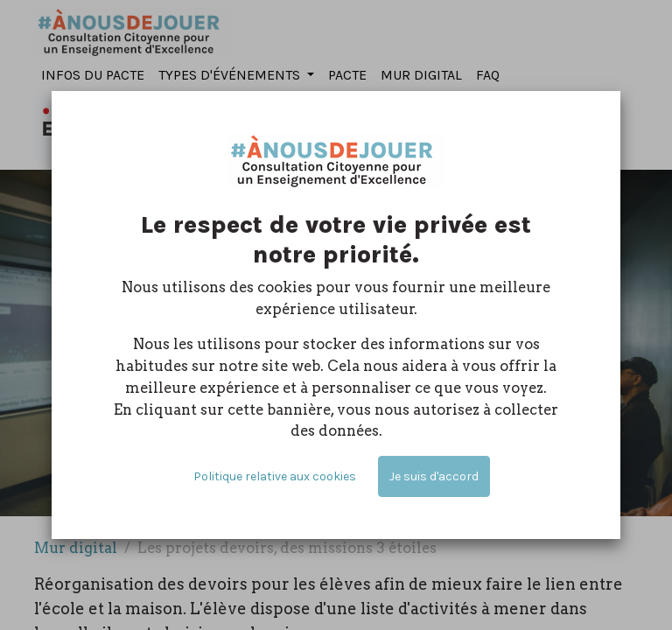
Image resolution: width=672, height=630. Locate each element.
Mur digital (76, 548)
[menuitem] (93, 76)
